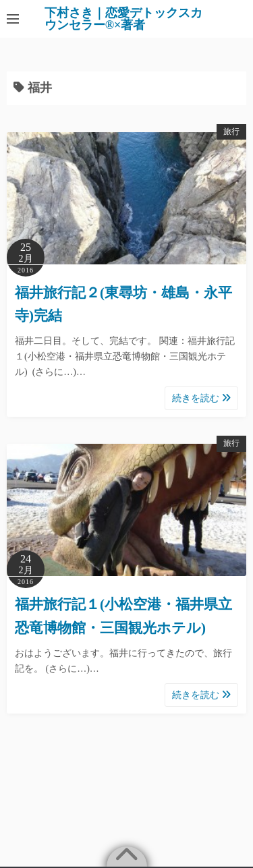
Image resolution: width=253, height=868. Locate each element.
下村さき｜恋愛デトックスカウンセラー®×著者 (123, 19)
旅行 (231, 132)
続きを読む (202, 398)
